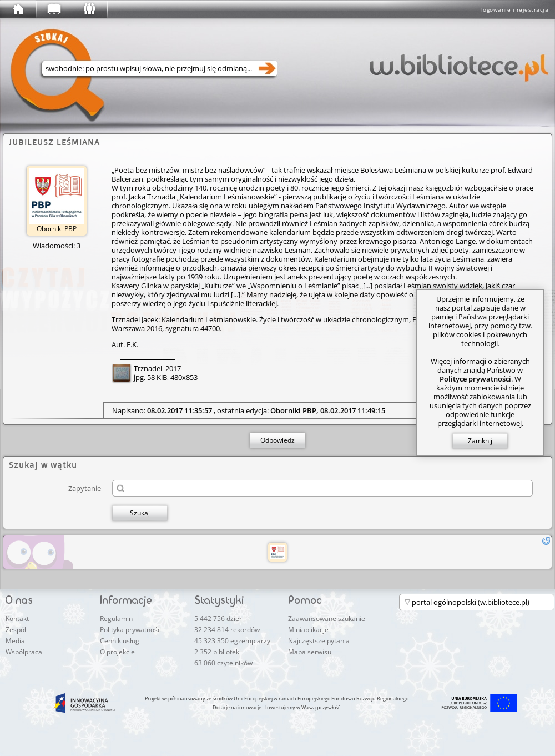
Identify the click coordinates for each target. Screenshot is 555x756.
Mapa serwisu (310, 652)
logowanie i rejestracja (515, 9)
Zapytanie (85, 488)
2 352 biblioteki (218, 652)
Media (15, 641)
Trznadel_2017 (157, 368)
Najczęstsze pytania (319, 641)
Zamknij (480, 441)
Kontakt (17, 619)
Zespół (16, 630)
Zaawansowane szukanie (327, 619)
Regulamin (116, 619)
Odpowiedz (277, 440)
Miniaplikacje (308, 630)
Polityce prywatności (475, 379)
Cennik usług (120, 641)
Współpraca (24, 652)
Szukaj (140, 513)
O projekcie (117, 652)
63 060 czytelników (223, 663)
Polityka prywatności (131, 630)
